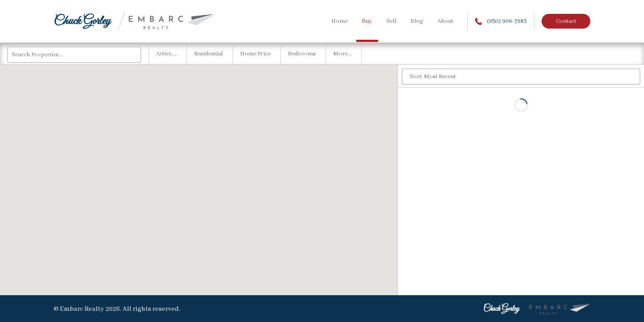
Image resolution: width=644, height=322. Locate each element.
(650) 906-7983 (501, 21)
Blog (417, 21)
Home (339, 21)
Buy (367, 21)
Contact (566, 21)
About (445, 21)
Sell (391, 21)
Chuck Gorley (82, 21)
